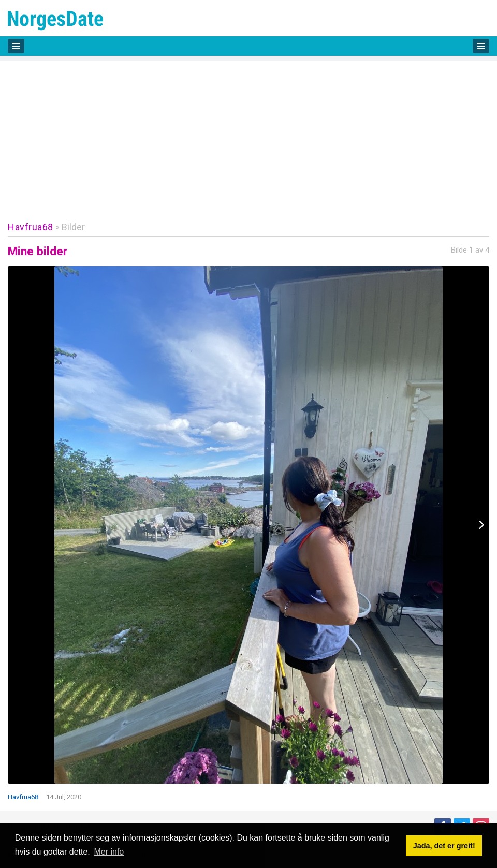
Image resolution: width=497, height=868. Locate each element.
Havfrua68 (31, 227)
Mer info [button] (109, 852)
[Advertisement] (248, 134)
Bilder (73, 227)
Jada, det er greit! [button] (444, 846)
